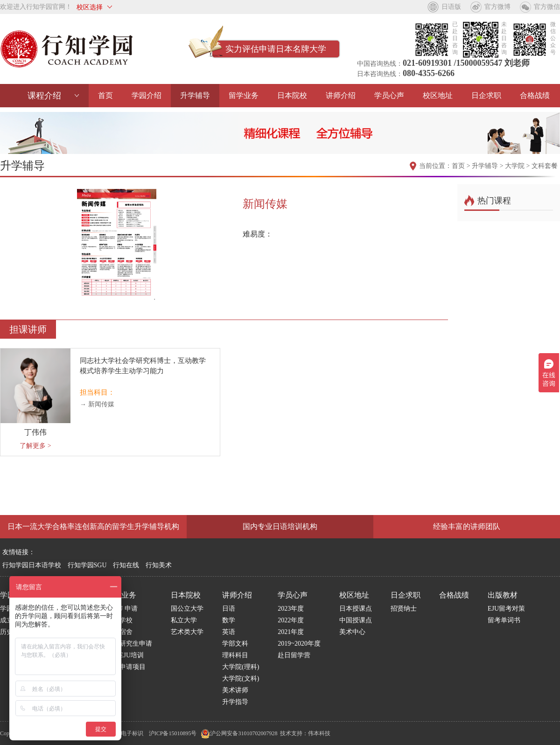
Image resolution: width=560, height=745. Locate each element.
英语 (229, 632)
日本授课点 (356, 609)
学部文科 (235, 644)
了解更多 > (35, 446)
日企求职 (486, 95)
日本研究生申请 (129, 644)
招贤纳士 (404, 609)
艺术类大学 (187, 632)
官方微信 (547, 7)
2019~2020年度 (299, 644)
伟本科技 (319, 733)
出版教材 (503, 595)
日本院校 (292, 95)
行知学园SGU (87, 565)
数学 (229, 620)
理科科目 (235, 655)
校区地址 (438, 95)
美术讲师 (235, 690)
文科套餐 (545, 166)
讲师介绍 (341, 95)
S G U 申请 (122, 609)
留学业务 (244, 95)
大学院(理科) (241, 667)
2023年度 (291, 609)
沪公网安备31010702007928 (239, 733)
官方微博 (497, 7)
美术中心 (352, 632)
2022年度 (291, 620)
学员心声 (389, 95)
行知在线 (126, 565)
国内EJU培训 (125, 655)
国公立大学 (187, 609)
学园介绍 (147, 95)
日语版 (451, 7)
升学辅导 (195, 95)
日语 (229, 609)
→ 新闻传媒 (97, 404)
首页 (105, 95)
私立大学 (184, 620)
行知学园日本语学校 (32, 565)
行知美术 (159, 565)
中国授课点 (356, 620)
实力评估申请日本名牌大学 (276, 49)
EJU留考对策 (506, 609)
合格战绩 (535, 95)
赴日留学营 (294, 655)
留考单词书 (504, 620)
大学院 (515, 166)
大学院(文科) (241, 679)
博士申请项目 (126, 667)
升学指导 (235, 702)
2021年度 (291, 632)
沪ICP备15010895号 (173, 733)
